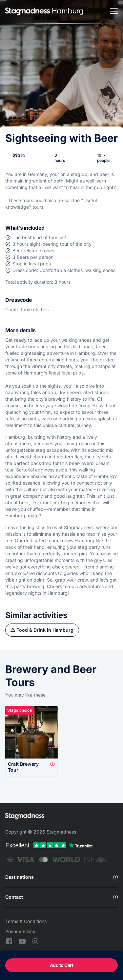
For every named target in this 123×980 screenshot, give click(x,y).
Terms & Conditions (26, 921)
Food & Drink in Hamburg (45, 630)
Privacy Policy (20, 931)
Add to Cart (62, 965)
